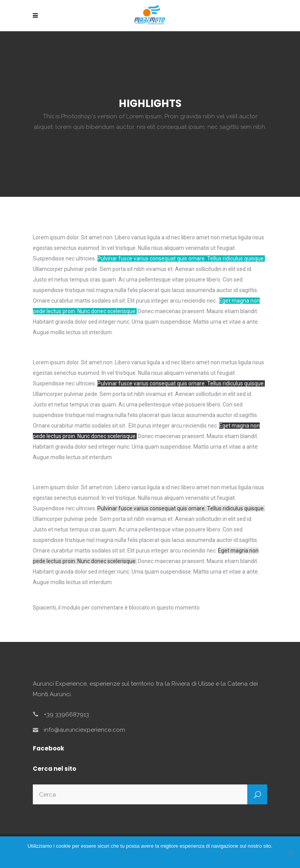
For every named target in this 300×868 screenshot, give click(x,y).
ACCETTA (145, 856)
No (164, 856)
